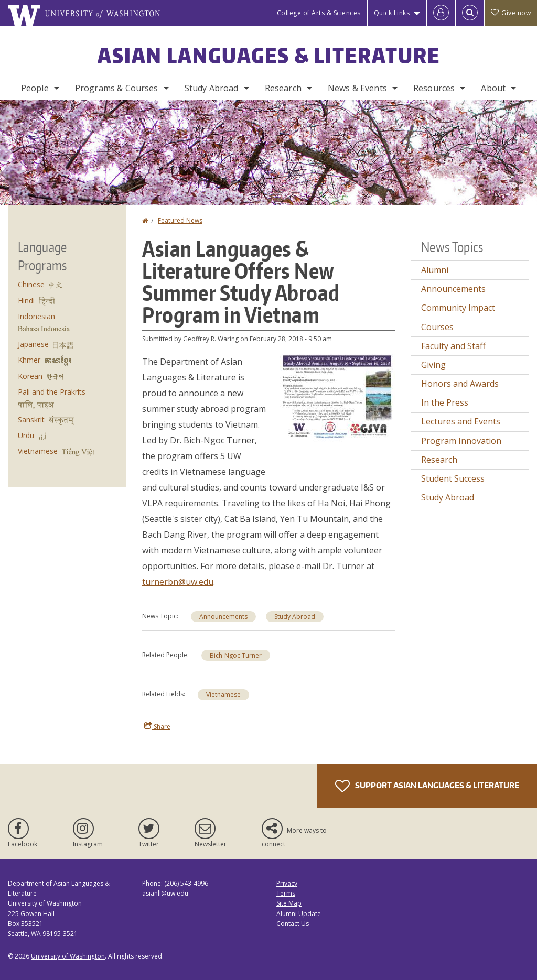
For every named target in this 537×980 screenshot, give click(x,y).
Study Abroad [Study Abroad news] (295, 617)
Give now (511, 13)
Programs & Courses (117, 88)
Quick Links (392, 13)
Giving (433, 365)
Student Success (453, 478)
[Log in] (441, 13)
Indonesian (36, 316)
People (35, 88)
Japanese (33, 344)
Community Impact (458, 308)
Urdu (26, 435)
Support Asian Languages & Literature (427, 786)
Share (157, 726)
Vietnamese (223, 695)
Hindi (26, 301)
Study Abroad (212, 88)
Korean (30, 376)
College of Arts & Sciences (319, 13)
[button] (337, 397)
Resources (434, 88)
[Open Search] (470, 13)
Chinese (31, 284)
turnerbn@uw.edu (178, 582)
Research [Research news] (439, 460)
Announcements (223, 617)
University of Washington (68, 956)
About (493, 88)
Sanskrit (31, 420)
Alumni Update (299, 914)
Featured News (180, 220)
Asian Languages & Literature (269, 56)
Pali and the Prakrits (52, 392)
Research (283, 88)
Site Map (289, 903)
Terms (286, 893)
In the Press (445, 402)
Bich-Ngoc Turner (236, 655)
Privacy (287, 883)
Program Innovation (461, 441)
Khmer (29, 360)
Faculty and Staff (453, 346)
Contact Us (293, 924)
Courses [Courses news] (437, 327)
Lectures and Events (461, 421)
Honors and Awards (460, 384)
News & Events (357, 88)
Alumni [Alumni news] (435, 270)
